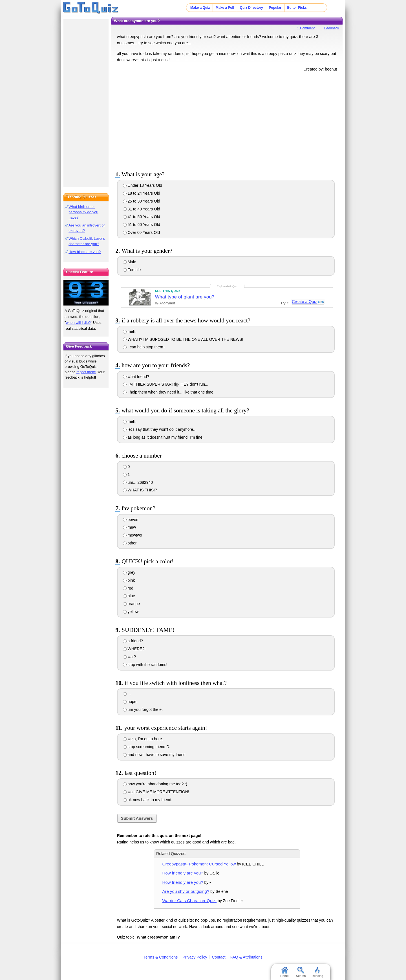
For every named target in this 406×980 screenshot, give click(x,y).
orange (131, 604)
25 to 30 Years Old (142, 201)
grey (129, 572)
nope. (130, 702)
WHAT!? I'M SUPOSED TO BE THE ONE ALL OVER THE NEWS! (183, 339)
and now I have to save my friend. (155, 755)
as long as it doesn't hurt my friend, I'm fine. (163, 437)
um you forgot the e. (143, 709)
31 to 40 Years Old (142, 209)
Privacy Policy (195, 957)
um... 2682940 (138, 482)
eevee (131, 520)
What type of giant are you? (185, 297)
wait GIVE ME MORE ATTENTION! (156, 792)
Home (284, 972)
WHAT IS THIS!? (140, 490)
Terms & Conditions (161, 957)
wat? (129, 657)
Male (130, 262)
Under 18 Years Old (143, 185)
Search (301, 972)
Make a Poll (225, 8)
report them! (86, 372)
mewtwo (133, 535)
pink (129, 580)
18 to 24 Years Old (142, 193)
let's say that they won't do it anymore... (160, 429)
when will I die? (78, 323)
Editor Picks (297, 8)
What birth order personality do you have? (83, 212)
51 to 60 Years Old (142, 225)
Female (132, 270)
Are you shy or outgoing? (186, 891)
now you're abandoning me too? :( (155, 784)
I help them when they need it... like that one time (168, 392)
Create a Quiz (304, 302)
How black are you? (85, 252)
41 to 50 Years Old (142, 217)
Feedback (332, 28)
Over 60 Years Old (141, 232)
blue (129, 596)
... (127, 694)
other (130, 543)
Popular (275, 8)
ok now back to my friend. (148, 800)
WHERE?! (134, 649)
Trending (317, 972)
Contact (219, 957)
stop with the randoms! (145, 665)
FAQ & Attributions (246, 957)
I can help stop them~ (144, 347)
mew (129, 527)
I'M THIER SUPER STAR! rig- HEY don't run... (166, 384)
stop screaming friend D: (147, 747)
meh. (130, 331)
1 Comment (306, 28)
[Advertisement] (227, 120)
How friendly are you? (183, 873)
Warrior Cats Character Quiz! (190, 901)
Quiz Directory (251, 8)
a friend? (133, 641)
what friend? (136, 377)
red (128, 588)
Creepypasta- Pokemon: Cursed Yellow (199, 864)
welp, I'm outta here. (143, 739)
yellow (131, 612)
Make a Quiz (200, 8)
